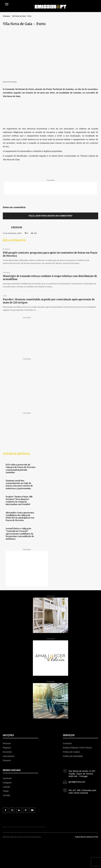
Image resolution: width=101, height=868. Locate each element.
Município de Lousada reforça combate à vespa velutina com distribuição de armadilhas (50, 278)
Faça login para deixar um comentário (50, 216)
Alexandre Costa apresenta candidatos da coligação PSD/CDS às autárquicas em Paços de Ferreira (20, 517)
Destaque (6, 16)
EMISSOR (17, 227)
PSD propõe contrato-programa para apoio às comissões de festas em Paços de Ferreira (50, 254)
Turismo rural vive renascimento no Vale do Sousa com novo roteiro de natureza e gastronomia (19, 485)
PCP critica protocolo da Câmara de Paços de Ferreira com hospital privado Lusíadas (21, 469)
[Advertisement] (50, 188)
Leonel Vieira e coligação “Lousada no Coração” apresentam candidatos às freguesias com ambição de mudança (20, 534)
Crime (5, 296)
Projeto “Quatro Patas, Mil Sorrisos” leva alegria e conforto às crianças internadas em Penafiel (19, 501)
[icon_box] (81, 773)
